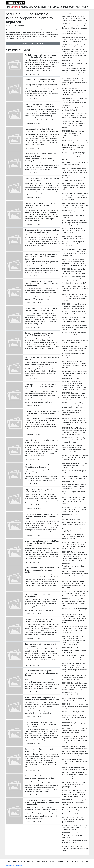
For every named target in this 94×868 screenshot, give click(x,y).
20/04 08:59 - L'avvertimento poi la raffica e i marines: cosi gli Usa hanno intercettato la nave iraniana (74, 39)
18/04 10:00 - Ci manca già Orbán (73, 712)
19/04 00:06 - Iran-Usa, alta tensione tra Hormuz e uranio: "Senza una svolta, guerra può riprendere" (75, 457)
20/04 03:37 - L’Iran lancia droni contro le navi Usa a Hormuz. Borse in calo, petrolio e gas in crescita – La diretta (75, 116)
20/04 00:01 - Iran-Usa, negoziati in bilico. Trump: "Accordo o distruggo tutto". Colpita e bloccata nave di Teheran (74, 124)
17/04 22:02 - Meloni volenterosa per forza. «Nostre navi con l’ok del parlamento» (74, 835)
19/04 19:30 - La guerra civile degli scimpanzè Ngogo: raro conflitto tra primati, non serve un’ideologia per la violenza (74, 156)
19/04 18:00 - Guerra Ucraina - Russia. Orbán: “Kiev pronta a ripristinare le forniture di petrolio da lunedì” (74, 178)
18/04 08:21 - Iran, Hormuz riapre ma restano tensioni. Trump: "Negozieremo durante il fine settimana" (75, 754)
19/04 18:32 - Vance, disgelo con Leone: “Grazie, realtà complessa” (75, 164)
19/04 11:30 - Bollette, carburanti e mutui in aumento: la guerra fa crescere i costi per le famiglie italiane (74, 271)
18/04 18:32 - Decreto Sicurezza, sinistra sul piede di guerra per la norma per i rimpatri (73, 537)
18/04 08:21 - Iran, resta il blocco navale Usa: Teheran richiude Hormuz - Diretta (75, 761)
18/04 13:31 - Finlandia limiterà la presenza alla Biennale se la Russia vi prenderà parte (74, 650)
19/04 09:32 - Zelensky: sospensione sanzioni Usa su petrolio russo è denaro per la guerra (75, 335)
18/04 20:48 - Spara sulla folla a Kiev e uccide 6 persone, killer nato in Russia (74, 477)
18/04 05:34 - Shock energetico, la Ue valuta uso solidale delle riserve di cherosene (74, 802)
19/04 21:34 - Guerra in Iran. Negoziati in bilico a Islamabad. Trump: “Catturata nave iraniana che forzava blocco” (75, 134)
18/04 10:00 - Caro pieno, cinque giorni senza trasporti (75, 724)
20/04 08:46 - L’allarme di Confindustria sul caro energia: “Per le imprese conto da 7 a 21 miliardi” (75, 63)
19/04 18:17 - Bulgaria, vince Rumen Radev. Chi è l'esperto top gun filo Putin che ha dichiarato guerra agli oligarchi (75, 170)
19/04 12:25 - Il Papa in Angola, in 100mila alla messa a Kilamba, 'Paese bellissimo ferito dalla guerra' (74, 244)
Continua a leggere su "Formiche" (33, 43)
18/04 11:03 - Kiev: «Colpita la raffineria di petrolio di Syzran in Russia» (75, 694)
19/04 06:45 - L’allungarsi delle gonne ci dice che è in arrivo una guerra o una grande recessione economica (75, 405)
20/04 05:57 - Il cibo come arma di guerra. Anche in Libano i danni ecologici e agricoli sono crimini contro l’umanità (75, 82)
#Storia (56, 7)
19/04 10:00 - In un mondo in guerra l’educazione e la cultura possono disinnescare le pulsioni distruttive (74, 306)
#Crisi (43, 7)
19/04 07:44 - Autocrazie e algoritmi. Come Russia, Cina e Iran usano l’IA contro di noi (74, 356)
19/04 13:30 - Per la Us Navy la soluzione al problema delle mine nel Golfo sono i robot (74, 230)
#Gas (78, 7)
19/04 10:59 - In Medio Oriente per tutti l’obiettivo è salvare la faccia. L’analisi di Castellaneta (75, 289)
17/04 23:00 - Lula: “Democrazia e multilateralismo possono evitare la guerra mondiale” (74, 820)
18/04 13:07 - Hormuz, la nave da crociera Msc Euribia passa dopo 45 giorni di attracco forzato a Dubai (74, 658)
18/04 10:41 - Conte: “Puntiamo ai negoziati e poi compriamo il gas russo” (75, 699)
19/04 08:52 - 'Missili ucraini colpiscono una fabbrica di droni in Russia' (75, 341)
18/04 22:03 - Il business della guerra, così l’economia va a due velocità (74, 472)
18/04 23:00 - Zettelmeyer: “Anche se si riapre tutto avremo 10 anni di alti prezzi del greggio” (75, 465)
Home (8, 7)
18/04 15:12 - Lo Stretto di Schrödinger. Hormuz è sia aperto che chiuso (75, 610)
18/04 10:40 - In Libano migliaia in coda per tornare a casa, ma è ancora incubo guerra (75, 706)
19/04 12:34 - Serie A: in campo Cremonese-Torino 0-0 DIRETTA (72, 237)
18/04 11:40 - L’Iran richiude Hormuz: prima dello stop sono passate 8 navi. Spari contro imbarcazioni (74, 677)
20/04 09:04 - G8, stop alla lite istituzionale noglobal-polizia (72, 33)
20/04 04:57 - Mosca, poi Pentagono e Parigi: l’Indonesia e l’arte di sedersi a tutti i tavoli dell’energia (74, 108)
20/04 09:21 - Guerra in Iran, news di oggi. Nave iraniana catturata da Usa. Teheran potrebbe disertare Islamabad (75, 26)
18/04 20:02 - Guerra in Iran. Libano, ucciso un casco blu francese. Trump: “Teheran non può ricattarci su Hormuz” (74, 501)
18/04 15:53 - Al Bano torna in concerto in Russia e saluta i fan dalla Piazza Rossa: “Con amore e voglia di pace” (75, 593)
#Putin (49, 7)
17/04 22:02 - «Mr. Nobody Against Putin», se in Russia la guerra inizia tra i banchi (75, 848)
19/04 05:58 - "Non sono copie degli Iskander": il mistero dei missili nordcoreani (74, 413)
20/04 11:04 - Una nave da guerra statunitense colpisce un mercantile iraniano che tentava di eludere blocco (75, 18)
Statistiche (16, 7)
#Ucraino (64, 7)
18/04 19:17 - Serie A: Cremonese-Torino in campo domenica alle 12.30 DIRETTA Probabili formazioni (74, 517)
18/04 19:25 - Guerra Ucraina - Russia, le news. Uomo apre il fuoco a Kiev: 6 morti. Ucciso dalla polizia (74, 509)
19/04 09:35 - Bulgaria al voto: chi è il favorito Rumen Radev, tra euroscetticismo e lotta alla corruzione (75, 319)
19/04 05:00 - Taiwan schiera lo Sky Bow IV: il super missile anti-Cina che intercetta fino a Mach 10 (75, 440)
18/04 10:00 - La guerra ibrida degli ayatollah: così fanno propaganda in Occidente (74, 717)
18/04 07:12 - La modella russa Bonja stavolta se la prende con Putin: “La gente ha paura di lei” (74, 785)
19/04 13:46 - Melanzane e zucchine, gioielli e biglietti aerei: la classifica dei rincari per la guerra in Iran (75, 223)
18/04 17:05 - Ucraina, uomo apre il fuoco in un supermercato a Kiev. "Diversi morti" (74, 566)
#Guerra (24, 7)
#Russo (72, 7)
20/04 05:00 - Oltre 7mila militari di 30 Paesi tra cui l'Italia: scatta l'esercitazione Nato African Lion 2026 (74, 100)
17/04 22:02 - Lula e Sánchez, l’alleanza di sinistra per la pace (75, 842)
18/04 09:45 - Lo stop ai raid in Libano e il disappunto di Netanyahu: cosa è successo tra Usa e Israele (75, 731)
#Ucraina (84, 7)
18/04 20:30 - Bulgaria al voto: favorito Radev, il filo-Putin (75, 493)
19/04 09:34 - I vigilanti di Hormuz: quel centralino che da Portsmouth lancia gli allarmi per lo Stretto (75, 327)
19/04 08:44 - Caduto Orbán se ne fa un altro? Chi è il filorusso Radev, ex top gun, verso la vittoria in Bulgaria (75, 348)
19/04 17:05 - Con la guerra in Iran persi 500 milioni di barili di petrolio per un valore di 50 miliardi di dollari (75, 205)
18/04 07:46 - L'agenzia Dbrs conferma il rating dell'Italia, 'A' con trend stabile (75, 768)
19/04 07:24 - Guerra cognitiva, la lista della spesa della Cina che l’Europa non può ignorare (75, 373)
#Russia (37, 7)
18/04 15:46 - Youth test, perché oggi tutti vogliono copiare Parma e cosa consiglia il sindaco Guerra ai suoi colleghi (74, 602)
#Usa (31, 7)
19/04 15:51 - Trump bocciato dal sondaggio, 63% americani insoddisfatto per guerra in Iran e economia (73, 214)
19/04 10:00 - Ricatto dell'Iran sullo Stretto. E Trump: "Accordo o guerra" (74, 313)
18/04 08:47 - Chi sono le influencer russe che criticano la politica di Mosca (75, 747)
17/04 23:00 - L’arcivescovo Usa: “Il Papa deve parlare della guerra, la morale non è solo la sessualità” (75, 827)
